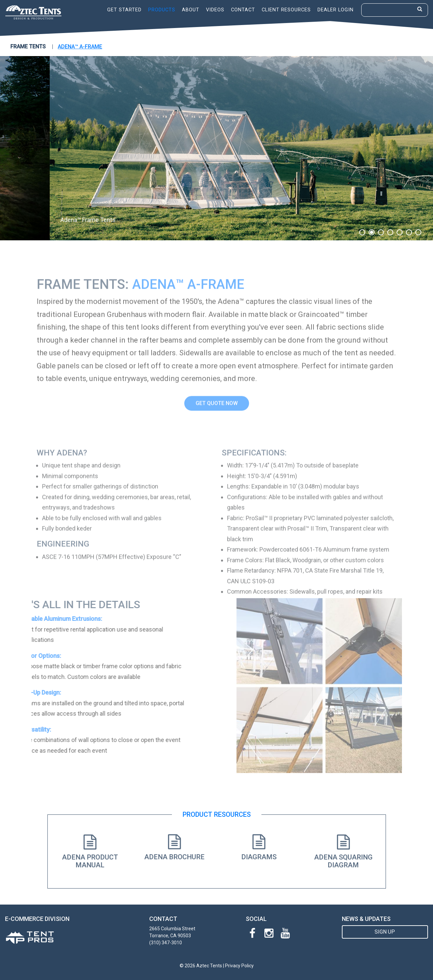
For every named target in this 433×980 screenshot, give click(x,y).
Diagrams (259, 855)
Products (162, 10)
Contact (243, 10)
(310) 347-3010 (166, 943)
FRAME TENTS (28, 47)
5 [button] (400, 232)
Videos (215, 10)
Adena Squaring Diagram (343, 859)
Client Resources (286, 10)
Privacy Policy (239, 966)
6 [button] (409, 232)
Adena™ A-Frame (80, 47)
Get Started (124, 10)
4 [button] (390, 232)
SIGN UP (385, 932)
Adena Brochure (174, 855)
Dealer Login (336, 10)
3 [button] (381, 232)
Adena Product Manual (90, 859)
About (191, 10)
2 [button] (372, 232)
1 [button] (362, 232)
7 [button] (418, 232)
